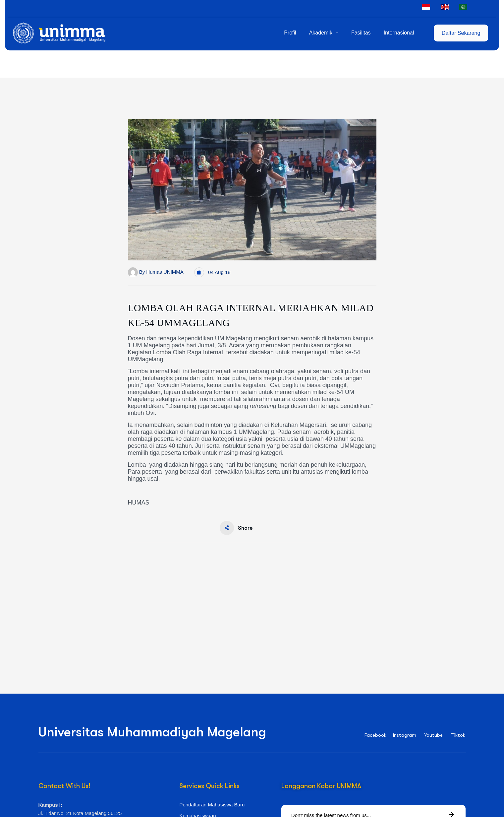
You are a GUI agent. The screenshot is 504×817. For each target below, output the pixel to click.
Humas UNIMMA (165, 272)
